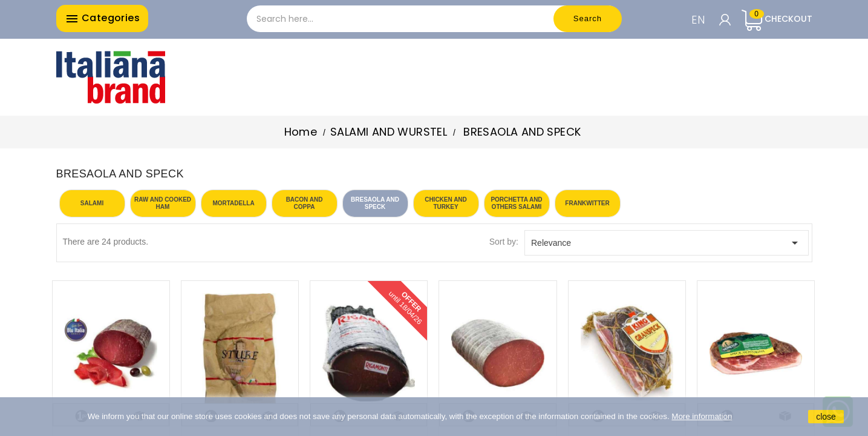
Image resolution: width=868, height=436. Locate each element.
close (826, 417)
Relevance (667, 243)
